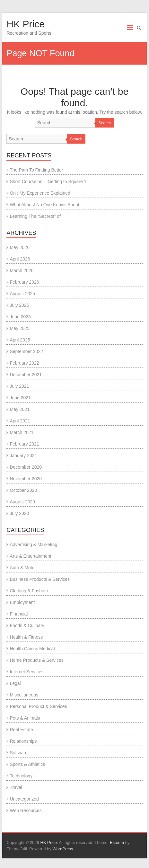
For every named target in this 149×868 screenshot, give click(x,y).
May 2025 (19, 328)
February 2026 (24, 282)
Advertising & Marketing (33, 545)
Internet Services (26, 672)
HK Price (25, 24)
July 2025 (19, 305)
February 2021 (24, 444)
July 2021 (19, 386)
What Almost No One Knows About (44, 205)
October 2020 (23, 490)
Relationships (23, 741)
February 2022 (24, 363)
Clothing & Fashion (29, 591)
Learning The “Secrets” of (35, 216)
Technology (21, 776)
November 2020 (26, 479)
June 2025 (20, 317)
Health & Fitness (26, 637)
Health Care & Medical (32, 649)
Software (18, 753)
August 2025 (22, 294)
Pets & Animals (25, 718)
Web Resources (26, 810)
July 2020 (19, 513)
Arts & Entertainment (30, 556)
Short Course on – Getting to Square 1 (48, 182)
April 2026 (20, 259)
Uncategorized (24, 799)
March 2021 (22, 432)
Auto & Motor (23, 568)
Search (105, 123)
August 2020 (22, 502)
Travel (16, 787)
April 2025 (20, 340)
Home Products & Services (36, 660)
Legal (15, 683)
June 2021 (20, 398)
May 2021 (19, 409)
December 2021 (26, 375)
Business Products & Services (40, 579)
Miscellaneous (24, 695)
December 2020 (26, 467)
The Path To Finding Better (36, 170)
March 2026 (22, 270)
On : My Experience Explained (40, 193)
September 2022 (26, 351)
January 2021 (23, 456)
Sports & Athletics (27, 764)
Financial (19, 614)
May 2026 (19, 247)
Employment (22, 602)
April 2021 (20, 421)
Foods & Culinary (27, 625)
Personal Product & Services (38, 706)
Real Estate (21, 730)
